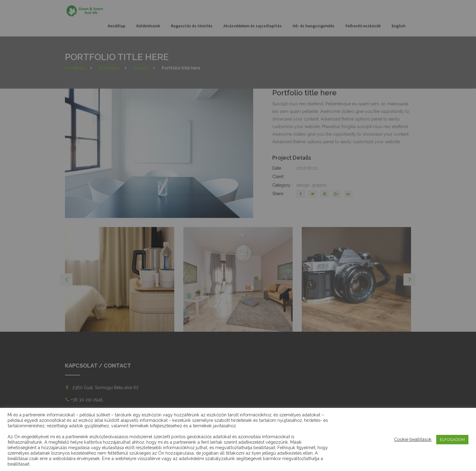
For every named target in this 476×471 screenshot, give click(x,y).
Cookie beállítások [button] (413, 439)
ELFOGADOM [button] (452, 440)
